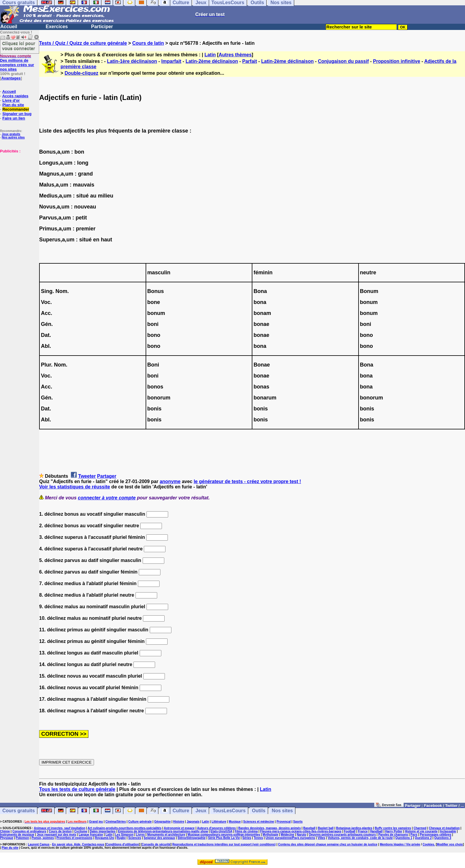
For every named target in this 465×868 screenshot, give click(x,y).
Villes (321, 838)
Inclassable (448, 831)
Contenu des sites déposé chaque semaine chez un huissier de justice (328, 844)
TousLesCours (229, 811)
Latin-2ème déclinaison (212, 61)
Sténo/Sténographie (192, 838)
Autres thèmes (235, 55)
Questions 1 (404, 838)
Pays (414, 835)
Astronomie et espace (179, 828)
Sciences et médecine (259, 822)
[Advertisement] (18, 183)
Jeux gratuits (11, 134)
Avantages (11, 78)
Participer (102, 27)
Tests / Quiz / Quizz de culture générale (83, 43)
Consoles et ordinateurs (29, 831)
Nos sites (282, 811)
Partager (107, 476)
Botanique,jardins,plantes (354, 828)
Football (350, 831)
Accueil (9, 27)
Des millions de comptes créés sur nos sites (17, 63)
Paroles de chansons (393, 835)
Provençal (284, 822)
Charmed (420, 828)
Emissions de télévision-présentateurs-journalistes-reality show (163, 831)
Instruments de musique (17, 835)
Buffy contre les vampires (393, 828)
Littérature (219, 822)
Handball (376, 831)
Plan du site (13, 105)
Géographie (163, 822)
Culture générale (140, 822)
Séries (247, 838)
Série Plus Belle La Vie (224, 838)
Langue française (91, 835)
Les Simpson (124, 835)
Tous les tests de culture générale (77, 789)
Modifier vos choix (450, 844)
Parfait (250, 61)
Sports (298, 822)
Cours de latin (148, 43)
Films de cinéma (246, 831)
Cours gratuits (19, 811)
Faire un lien (14, 118)
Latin (210, 55)
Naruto (302, 835)
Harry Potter (394, 831)
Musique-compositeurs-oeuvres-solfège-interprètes (224, 835)
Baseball (309, 828)
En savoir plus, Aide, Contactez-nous (78, 844)
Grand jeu (96, 822)
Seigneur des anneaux (159, 838)
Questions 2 (423, 838)
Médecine (288, 835)
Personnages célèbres (436, 835)
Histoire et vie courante (421, 831)
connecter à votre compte (107, 498)
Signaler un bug (17, 114)
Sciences (135, 838)
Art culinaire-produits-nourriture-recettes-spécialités (125, 828)
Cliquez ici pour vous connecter (19, 46)
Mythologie (270, 835)
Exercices (57, 27)
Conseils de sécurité (156, 844)
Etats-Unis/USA (221, 831)
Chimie (5, 831)
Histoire (179, 822)
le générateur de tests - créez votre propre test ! (247, 481)
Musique (235, 822)
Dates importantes (102, 831)
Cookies (428, 844)
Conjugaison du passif (343, 61)
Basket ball (326, 828)
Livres (140, 835)
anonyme (170, 481)
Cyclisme (81, 831)
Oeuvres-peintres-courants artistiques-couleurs (342, 835)
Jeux (201, 811)
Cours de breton (60, 831)
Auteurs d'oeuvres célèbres (216, 828)
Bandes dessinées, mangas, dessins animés (270, 828)
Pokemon (22, 838)
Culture (181, 811)
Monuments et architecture (166, 835)
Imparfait (171, 61)
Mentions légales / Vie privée (400, 844)
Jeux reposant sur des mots (56, 835)
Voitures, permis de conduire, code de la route (360, 838)
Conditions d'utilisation (123, 844)
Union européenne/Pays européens (290, 838)
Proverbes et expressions (74, 838)
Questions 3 (443, 838)
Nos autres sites (13, 137)
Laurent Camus (39, 844)
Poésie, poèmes (43, 838)
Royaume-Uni (104, 838)
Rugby (121, 838)
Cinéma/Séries (116, 822)
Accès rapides (15, 96)
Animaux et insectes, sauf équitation (59, 828)
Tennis (258, 838)
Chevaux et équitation (444, 828)
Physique (7, 838)
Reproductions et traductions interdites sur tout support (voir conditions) (224, 844)
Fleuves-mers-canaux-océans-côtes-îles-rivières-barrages (301, 831)
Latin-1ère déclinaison (132, 61)
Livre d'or (11, 100)
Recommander (16, 109)
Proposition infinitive (397, 61)
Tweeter (87, 476)
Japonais (193, 822)
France (363, 831)
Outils (259, 811)
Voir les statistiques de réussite (75, 487)
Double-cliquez (82, 73)
